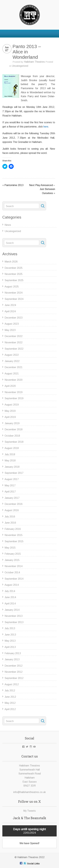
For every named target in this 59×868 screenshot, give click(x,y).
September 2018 (14, 442)
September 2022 (14, 349)
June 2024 (10, 305)
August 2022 (12, 355)
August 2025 (12, 287)
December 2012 (14, 666)
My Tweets (29, 811)
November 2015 (14, 535)
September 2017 (14, 473)
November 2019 (14, 392)
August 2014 (12, 585)
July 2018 (10, 454)
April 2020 (10, 386)
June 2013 (10, 635)
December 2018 (14, 429)
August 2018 (12, 448)
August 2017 (12, 479)
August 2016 (12, 510)
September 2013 (14, 622)
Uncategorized (20, 66)
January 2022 (12, 361)
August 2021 (12, 374)
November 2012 (14, 672)
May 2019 (10, 411)
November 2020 (14, 380)
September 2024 (14, 299)
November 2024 (14, 293)
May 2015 (10, 548)
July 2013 (10, 628)
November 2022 (14, 342)
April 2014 (10, 604)
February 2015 (13, 554)
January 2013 (12, 659)
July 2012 (10, 691)
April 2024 (10, 311)
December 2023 (14, 318)
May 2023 (10, 330)
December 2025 (14, 268)
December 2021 (14, 367)
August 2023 (12, 324)
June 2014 (10, 597)
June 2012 (10, 697)
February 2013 (13, 653)
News (8, 225)
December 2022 (14, 336)
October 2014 (12, 572)
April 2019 (10, 417)
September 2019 (14, 398)
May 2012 (10, 703)
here (46, 127)
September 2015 (14, 541)
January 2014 (12, 610)
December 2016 (14, 504)
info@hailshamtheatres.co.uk (30, 792)
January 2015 (12, 560)
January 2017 (12, 498)
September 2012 (14, 678)
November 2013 (14, 616)
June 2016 (10, 523)
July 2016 (10, 517)
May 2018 (10, 461)
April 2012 (10, 709)
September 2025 (14, 280)
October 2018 (12, 436)
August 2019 (12, 405)
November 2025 (14, 274)
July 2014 (10, 591)
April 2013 (10, 647)
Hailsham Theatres (34, 62)
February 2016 (13, 529)
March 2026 (11, 262)
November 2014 (14, 566)
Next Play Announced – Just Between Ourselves (42, 189)
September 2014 (14, 579)
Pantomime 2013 (14, 185)
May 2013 (10, 641)
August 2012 (12, 684)
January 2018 (12, 467)
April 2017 (10, 492)
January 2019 (12, 423)
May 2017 (10, 485)
